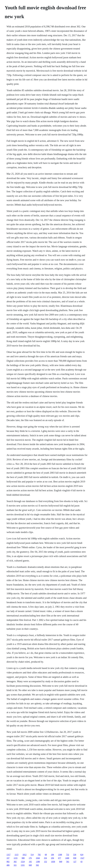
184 (52, 855)
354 (45, 858)
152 (45, 862)
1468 (67, 858)
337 (8, 858)
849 (61, 862)
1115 (16, 855)
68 (46, 855)
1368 (60, 855)
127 (75, 862)
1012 (24, 855)
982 (8, 862)
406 (8, 865)
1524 (23, 862)
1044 (38, 858)
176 (30, 858)
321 (15, 865)
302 (15, 862)
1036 (53, 862)
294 (53, 858)
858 (75, 858)
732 (68, 855)
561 (68, 862)
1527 (82, 858)
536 (75, 855)
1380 (38, 862)
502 (37, 865)
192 (30, 862)
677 (60, 858)
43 (81, 862)
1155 (15, 858)
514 (32, 855)
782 (39, 855)
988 (23, 858)
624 (82, 855)
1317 (8, 855)
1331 (23, 865)
